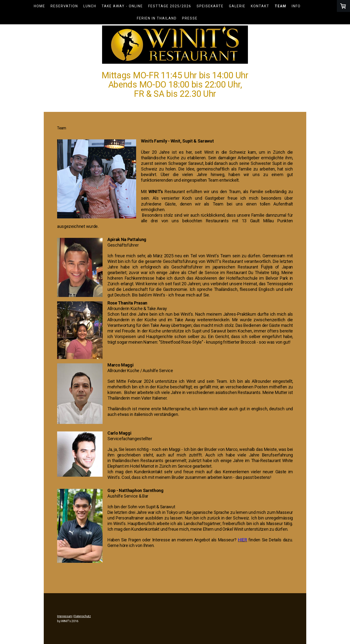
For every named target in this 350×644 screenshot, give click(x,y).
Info (296, 6)
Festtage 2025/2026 (170, 6)
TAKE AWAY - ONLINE (122, 6)
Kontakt (260, 6)
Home (39, 6)
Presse (190, 18)
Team (280, 6)
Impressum (65, 616)
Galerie (237, 6)
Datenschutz (82, 616)
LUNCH (90, 6)
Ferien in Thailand (157, 18)
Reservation (64, 6)
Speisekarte (210, 6)
